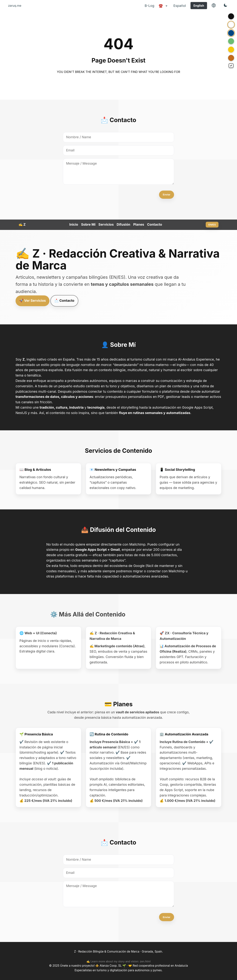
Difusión (123, 224)
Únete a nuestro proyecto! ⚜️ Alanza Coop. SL (91, 966)
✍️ (22, 224)
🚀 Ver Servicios (32, 301)
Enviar (167, 195)
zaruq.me (15, 6)
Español (180, 6)
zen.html (145, 961)
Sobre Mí (88, 224)
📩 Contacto (64, 301)
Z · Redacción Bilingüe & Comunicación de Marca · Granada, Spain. (118, 952)
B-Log (149, 6)
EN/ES (212, 225)
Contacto (155, 224)
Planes (139, 224)
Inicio (74, 224)
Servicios (106, 224)
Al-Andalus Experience (196, 359)
